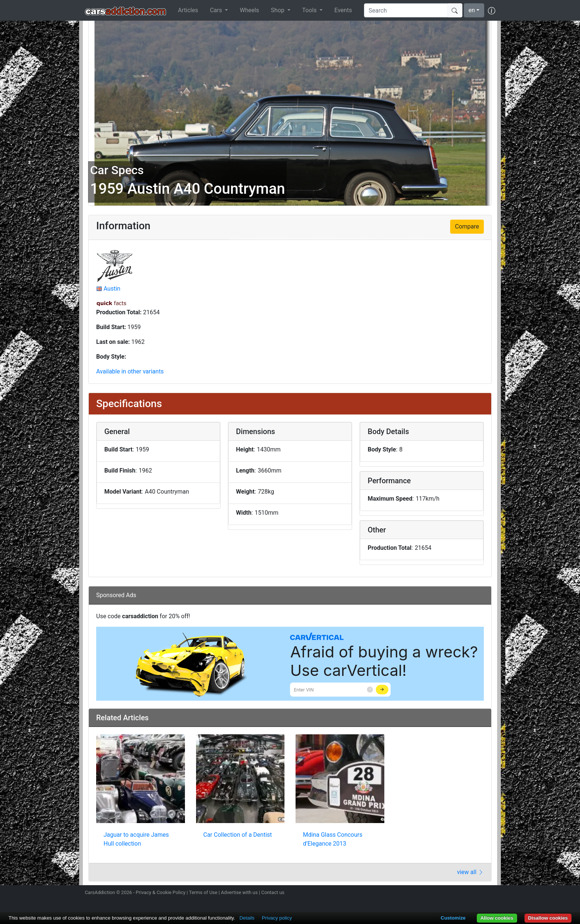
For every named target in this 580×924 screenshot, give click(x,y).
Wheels (249, 10)
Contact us (273, 892)
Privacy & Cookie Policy (161, 892)
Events (343, 10)
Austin (112, 289)
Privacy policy (277, 918)
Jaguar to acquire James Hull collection (136, 839)
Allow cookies (497, 918)
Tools (310, 10)
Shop (278, 10)
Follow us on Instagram (439, 893)
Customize (453, 918)
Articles (188, 10)
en (472, 10)
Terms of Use (203, 892)
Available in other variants (130, 371)
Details (247, 918)
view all (470, 872)
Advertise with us (239, 892)
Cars (217, 10)
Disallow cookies (548, 918)
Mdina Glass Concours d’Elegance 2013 (333, 839)
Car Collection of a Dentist (238, 835)
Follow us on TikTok (478, 893)
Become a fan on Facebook (465, 893)
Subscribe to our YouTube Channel (491, 893)
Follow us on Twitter (452, 893)
